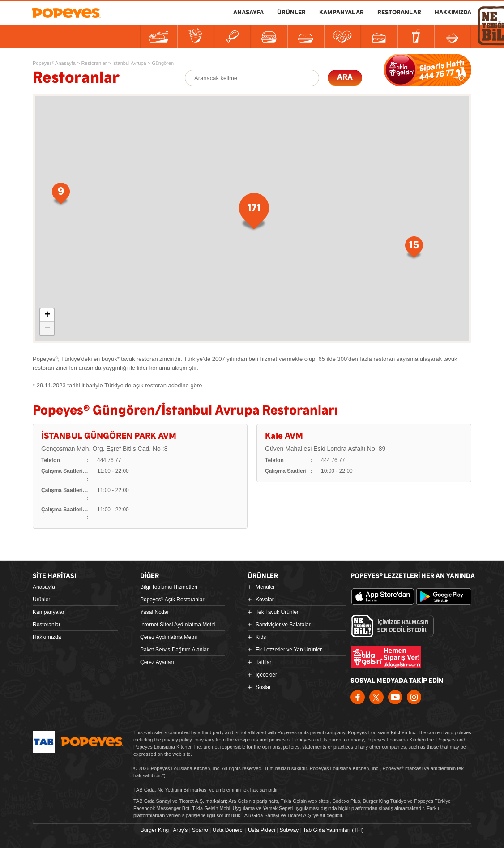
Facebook (358, 697)
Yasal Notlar (154, 612)
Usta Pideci (262, 830)
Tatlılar (263, 662)
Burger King (155, 830)
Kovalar (265, 600)
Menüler (265, 587)
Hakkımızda (47, 637)
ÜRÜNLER (291, 13)
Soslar (263, 687)
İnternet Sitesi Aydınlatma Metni (178, 625)
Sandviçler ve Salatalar (283, 625)
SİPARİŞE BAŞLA (428, 70)
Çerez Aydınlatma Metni (169, 637)
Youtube (395, 697)
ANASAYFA (248, 13)
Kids (261, 637)
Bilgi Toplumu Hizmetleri (169, 587)
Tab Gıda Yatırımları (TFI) (333, 830)
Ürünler (41, 600)
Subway (289, 830)
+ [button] (47, 315)
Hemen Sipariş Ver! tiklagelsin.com (386, 657)
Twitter (376, 697)
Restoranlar (47, 625)
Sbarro (200, 830)
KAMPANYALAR (342, 13)
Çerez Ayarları (157, 662)
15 (352, 228)
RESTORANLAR (399, 13)
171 (243, 199)
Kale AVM (284, 436)
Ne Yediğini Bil (393, 626)
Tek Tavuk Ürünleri (278, 612)
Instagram (414, 697)
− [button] (47, 329)
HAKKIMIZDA (453, 13)
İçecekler (266, 675)
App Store (383, 597)
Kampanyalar (49, 612)
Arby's (180, 830)
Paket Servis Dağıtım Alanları (175, 650)
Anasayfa (44, 587)
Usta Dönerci (228, 830)
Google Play (448, 597)
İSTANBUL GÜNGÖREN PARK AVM (109, 436)
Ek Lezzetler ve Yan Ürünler (289, 650)
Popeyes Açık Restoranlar (172, 600)
